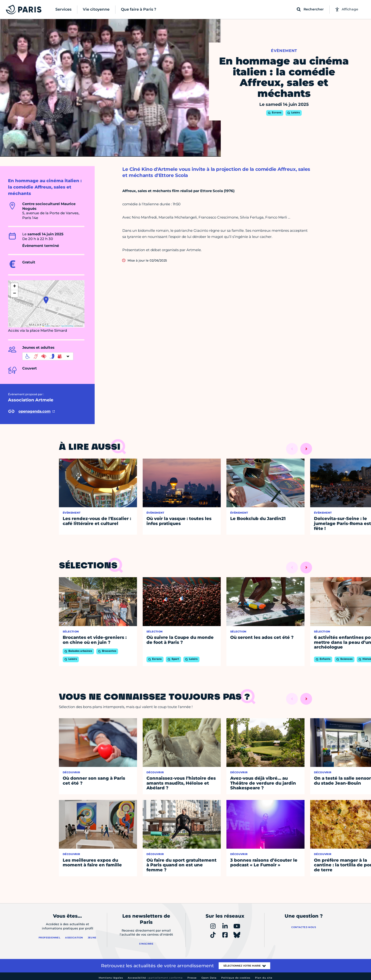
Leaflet (46, 326)
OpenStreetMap (67, 326)
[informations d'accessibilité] (48, 356)
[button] (46, 300)
